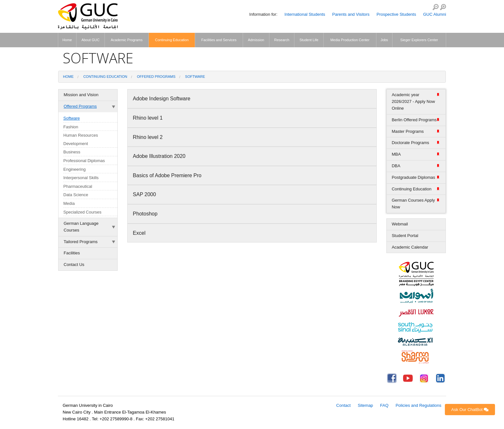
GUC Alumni (435, 14)
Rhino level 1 (148, 118)
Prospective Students (396, 14)
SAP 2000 (145, 194)
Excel (140, 233)
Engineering (74, 169)
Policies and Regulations (419, 405)
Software (195, 77)
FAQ (384, 405)
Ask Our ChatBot (470, 410)
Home (67, 40)
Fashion (71, 127)
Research (282, 40)
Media (69, 203)
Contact (343, 405)
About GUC (90, 40)
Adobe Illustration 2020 (160, 156)
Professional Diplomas (84, 161)
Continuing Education (172, 40)
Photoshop (146, 214)
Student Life (309, 40)
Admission (256, 40)
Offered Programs (156, 77)
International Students (305, 14)
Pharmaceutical (78, 186)
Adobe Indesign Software (162, 99)
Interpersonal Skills (81, 178)
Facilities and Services (219, 40)
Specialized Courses (82, 212)
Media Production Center (350, 40)
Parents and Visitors (351, 14)
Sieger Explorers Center (419, 40)
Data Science (76, 195)
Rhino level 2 (148, 137)
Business (72, 152)
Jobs (384, 40)
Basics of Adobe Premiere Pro (168, 175)
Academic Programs (126, 40)
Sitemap (365, 405)
